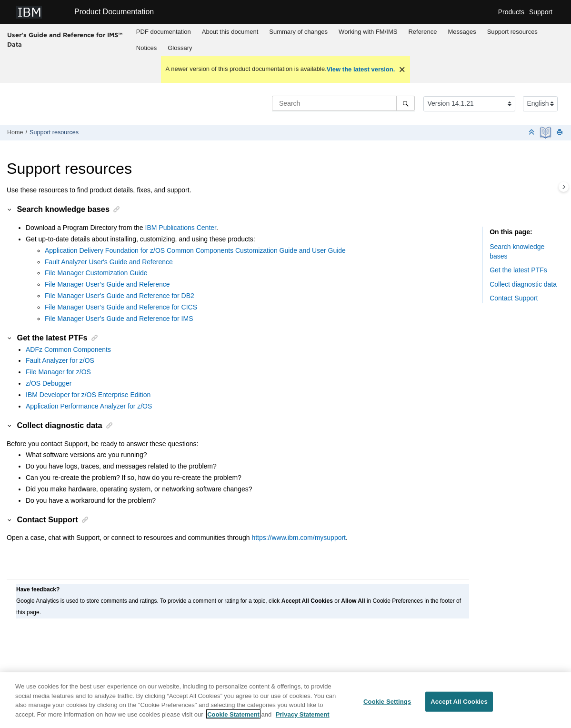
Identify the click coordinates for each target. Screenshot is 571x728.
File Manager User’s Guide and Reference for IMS (119, 319)
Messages (462, 32)
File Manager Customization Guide (96, 273)
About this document (230, 32)
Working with (368, 32)
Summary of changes (298, 32)
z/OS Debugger (49, 383)
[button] (10, 209)
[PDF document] (546, 133)
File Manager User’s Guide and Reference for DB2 (120, 296)
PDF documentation (164, 32)
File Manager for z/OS (58, 372)
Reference (422, 32)
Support (541, 12)
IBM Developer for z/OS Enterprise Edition (88, 395)
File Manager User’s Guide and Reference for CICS (121, 307)
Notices (146, 48)
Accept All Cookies (459, 705)
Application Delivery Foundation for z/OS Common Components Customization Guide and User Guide (195, 250)
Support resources (512, 32)
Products (511, 12)
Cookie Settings (387, 705)
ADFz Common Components (68, 349)
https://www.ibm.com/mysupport (299, 538)
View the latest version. (361, 69)
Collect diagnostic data (523, 284)
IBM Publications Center (181, 228)
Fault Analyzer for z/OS (60, 360)
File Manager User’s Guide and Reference (107, 284)
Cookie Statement (233, 717)
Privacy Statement (303, 717)
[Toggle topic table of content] (564, 187)
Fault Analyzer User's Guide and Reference (109, 262)
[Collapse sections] (532, 133)
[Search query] (343, 103)
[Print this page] (561, 133)
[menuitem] (163, 32)
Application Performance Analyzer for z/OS (89, 406)
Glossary (180, 48)
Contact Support (514, 298)
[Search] (406, 103)
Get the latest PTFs (518, 270)
